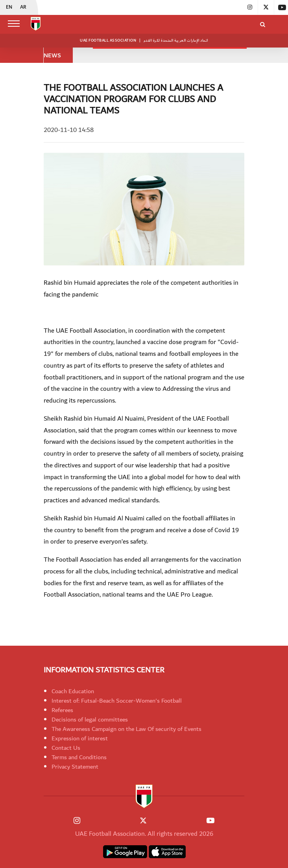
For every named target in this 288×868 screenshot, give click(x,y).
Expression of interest (80, 738)
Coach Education (73, 691)
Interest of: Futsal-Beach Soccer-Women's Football (117, 701)
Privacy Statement (75, 767)
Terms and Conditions (79, 757)
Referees (62, 710)
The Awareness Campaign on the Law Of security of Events (126, 729)
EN (9, 7)
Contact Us (66, 748)
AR (23, 7)
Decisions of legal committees (90, 720)
